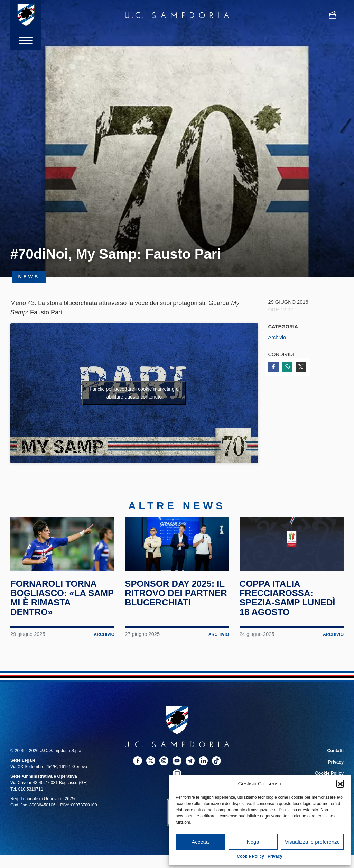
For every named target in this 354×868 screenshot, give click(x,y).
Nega (253, 842)
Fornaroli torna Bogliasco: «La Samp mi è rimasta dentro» (55, 602)
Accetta (200, 842)
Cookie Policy (250, 856)
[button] (340, 784)
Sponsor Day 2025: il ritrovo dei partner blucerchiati (177, 597)
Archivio (277, 337)
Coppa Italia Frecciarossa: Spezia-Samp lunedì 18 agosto (288, 602)
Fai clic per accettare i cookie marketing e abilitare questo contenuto (134, 393)
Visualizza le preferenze (312, 842)
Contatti (336, 755)
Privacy (275, 856)
